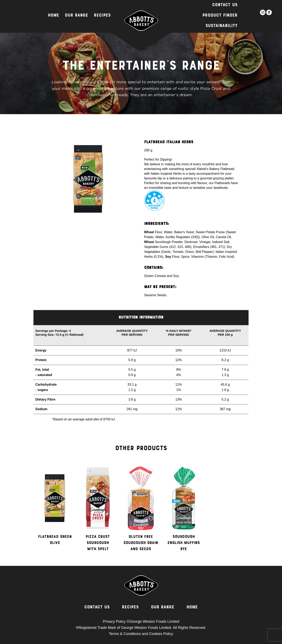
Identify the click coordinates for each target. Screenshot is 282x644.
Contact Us (225, 5)
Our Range (76, 16)
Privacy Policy (114, 621)
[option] (55, 510)
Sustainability (221, 26)
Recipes (102, 16)
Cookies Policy (161, 634)
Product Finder (220, 16)
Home (53, 16)
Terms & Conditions (125, 634)
